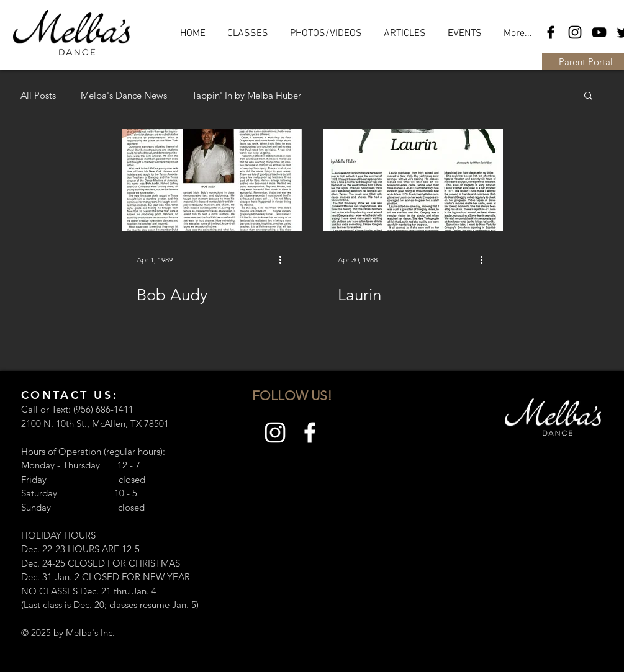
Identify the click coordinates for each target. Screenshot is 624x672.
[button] (588, 96)
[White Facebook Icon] (310, 432)
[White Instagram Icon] (275, 432)
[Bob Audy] (212, 180)
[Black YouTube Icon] (599, 32)
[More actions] (285, 259)
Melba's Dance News (124, 95)
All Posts (38, 95)
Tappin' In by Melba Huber (246, 95)
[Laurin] (413, 180)
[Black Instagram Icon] (575, 32)
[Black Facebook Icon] (551, 32)
